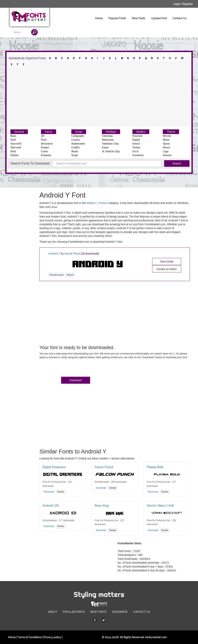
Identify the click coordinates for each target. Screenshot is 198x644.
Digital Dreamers (54, 467)
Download (76, 380)
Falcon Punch (104, 467)
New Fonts (139, 18)
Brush (75, 151)
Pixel (44, 140)
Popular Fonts (117, 18)
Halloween (108, 140)
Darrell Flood (72, 254)
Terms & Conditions (30, 637)
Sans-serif (16, 144)
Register (188, 4)
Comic (45, 151)
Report (70, 275)
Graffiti (75, 147)
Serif (13, 140)
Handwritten (78, 144)
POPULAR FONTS (74, 612)
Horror (166, 147)
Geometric (138, 155)
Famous (167, 155)
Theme (171, 132)
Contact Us (180, 18)
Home (99, 18)
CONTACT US (142, 612)
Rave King (102, 506)
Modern (141, 132)
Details (61, 492)
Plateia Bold (155, 467)
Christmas (107, 136)
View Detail (167, 261)
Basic (13, 136)
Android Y (54, 254)
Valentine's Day (110, 144)
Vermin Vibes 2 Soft (160, 506)
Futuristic (138, 136)
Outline (15, 155)
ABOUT (53, 612)
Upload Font (159, 18)
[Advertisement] (99, 96)
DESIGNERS (120, 612)
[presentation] (69, 369)
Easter (105, 147)
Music (166, 140)
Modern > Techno (97, 203)
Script (79, 132)
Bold (13, 151)
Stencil (136, 144)
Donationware (57, 275)
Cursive (76, 140)
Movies (167, 136)
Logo (166, 151)
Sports (166, 144)
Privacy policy (52, 637)
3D (43, 136)
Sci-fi (135, 151)
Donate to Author (167, 269)
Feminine (46, 155)
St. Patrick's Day (111, 151)
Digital (136, 140)
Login (177, 4)
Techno (136, 147)
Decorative (47, 144)
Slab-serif (16, 147)
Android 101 (51, 506)
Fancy (49, 132)
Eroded (45, 147)
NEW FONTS (99, 612)
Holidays (111, 132)
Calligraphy (78, 136)
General (19, 132)
